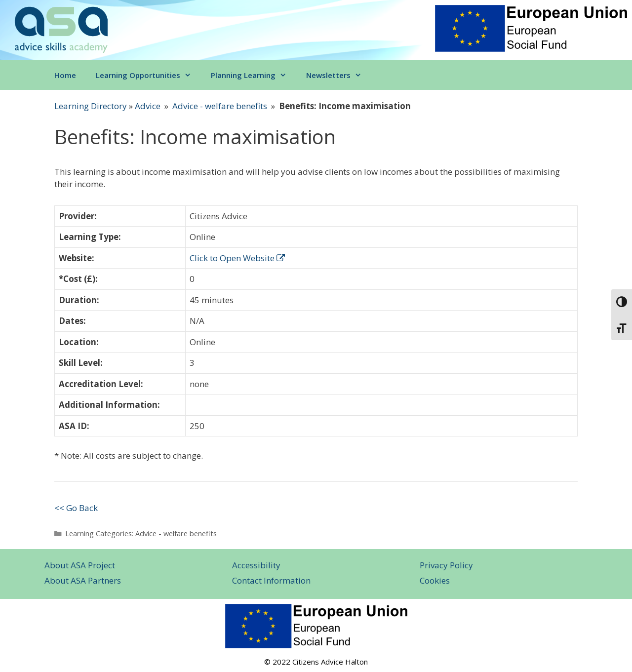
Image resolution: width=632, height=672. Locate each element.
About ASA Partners (83, 580)
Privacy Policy (446, 565)
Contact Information (271, 580)
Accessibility (256, 565)
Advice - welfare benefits (220, 106)
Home (65, 75)
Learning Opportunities (148, 75)
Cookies (435, 580)
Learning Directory (91, 106)
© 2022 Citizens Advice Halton (316, 662)
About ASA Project (80, 565)
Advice (148, 106)
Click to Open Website (237, 258)
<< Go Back (76, 508)
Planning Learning (254, 75)
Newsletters (339, 75)
